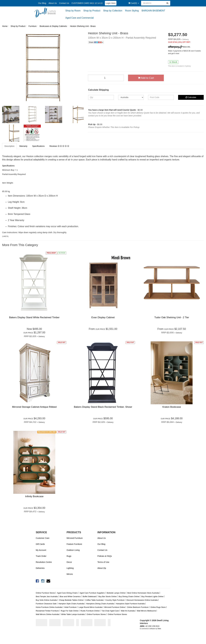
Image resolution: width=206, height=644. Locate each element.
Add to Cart (146, 78)
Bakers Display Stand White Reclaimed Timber (34, 317)
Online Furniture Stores (45, 593)
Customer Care (43, 538)
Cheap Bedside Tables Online (71, 600)
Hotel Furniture (70, 607)
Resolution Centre (44, 562)
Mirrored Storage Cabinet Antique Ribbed (34, 407)
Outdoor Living (73, 550)
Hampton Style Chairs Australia (71, 604)
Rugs (69, 556)
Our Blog (42, 3)
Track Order (41, 556)
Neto (159, 629)
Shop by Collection (113, 11)
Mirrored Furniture (75, 538)
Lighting (70, 568)
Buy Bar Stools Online (108, 596)
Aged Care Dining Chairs (67, 593)
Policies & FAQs (105, 556)
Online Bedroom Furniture (138, 607)
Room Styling (132, 11)
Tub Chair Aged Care (110, 611)
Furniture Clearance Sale (46, 604)
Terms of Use (103, 562)
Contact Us (64, 3)
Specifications (38, 146)
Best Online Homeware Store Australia (143, 593)
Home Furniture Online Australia (49, 607)
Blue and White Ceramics (70, 596)
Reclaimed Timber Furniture (47, 611)
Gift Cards (40, 544)
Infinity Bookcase (34, 496)
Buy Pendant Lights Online (152, 596)
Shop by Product (92, 11)
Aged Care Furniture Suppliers (92, 593)
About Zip (102, 568)
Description (9, 146)
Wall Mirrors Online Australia (47, 614)
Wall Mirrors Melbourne (146, 611)
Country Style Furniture (115, 600)
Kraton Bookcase (172, 407)
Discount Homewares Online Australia (142, 600)
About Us (53, 3)
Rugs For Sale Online (70, 611)
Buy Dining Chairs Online (129, 596)
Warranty (23, 146)
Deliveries (40, 568)
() (134, 3)
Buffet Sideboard (89, 596)
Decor (69, 562)
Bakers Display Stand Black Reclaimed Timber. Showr (103, 407)
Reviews (59, 146)
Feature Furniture (74, 544)
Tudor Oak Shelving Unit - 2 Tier (172, 317)
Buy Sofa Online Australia (46, 600)
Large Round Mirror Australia (90, 607)
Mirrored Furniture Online (115, 607)
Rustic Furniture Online (90, 611)
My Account (41, 550)
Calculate (191, 97)
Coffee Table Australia (94, 600)
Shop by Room (73, 11)
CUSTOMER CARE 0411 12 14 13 (87, 3)
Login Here (111, 3)
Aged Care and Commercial (79, 18)
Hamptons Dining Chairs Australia (100, 604)
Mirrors (70, 574)
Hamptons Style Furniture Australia (130, 604)
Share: (96, 42)
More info (179, 47)
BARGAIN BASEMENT (153, 11)
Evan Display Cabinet (103, 317)
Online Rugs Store (158, 607)
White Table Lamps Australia (73, 614)
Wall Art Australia (128, 611)
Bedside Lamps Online (116, 593)
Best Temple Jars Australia (47, 596)
